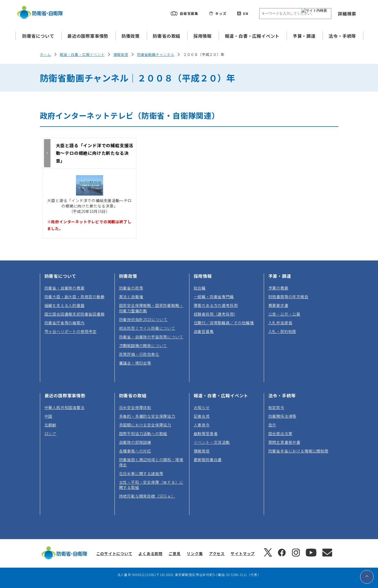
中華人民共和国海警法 (65, 407)
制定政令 (276, 407)
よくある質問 (150, 554)
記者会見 (202, 416)
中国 (49, 416)
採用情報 (203, 36)
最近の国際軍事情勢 (88, 36)
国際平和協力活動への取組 (143, 433)
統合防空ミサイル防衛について (147, 328)
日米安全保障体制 (135, 407)
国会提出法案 (280, 433)
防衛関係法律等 (282, 416)
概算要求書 (278, 305)
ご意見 (174, 554)
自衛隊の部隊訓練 (135, 442)
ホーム (45, 54)
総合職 (200, 288)
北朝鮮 (50, 425)
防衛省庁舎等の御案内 (65, 323)
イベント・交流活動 (212, 442)
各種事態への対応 (135, 451)
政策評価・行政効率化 (139, 354)
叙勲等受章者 (206, 433)
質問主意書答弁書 (284, 442)
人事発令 (202, 425)
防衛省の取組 (166, 36)
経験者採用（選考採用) (215, 314)
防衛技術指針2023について (143, 319)
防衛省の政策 (131, 288)
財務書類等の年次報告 (288, 297)
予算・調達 (304, 36)
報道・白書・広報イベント (252, 36)
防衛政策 (131, 36)
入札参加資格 (280, 323)
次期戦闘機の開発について (143, 345)
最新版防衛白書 (208, 460)
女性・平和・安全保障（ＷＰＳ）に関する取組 (151, 485)
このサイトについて (114, 554)
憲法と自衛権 (131, 297)
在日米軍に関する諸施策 (141, 473)
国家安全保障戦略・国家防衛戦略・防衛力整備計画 (151, 308)
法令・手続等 (342, 36)
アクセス (217, 554)
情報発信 (121, 54)
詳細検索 (347, 14)
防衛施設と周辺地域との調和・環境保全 (151, 462)
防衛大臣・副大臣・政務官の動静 (75, 297)
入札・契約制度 (282, 331)
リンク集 (195, 554)
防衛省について (38, 36)
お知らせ (202, 407)
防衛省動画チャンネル (156, 54)
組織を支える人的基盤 (65, 305)
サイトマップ (243, 554)
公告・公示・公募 (284, 314)
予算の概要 (278, 288)
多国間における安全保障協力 (145, 425)
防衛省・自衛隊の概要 (65, 288)
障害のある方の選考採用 (216, 305)
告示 (272, 425)
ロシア (50, 433)
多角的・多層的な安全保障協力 (147, 416)
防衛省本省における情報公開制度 (298, 451)
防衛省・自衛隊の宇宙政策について (151, 337)
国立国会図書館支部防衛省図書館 (75, 314)
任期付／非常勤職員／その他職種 (224, 323)
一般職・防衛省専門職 (214, 297)
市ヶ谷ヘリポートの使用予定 (71, 331)
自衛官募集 (204, 331)
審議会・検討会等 (135, 363)
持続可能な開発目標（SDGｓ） (147, 496)
